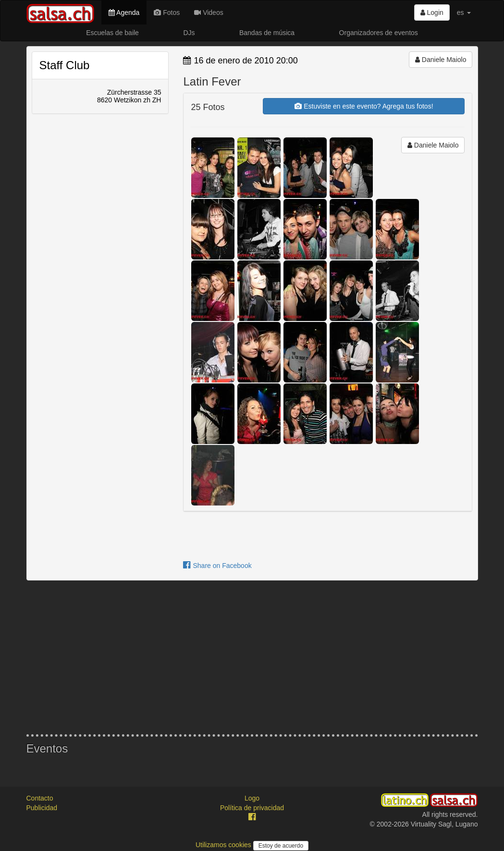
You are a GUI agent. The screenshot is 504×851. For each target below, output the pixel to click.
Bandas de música (267, 33)
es (464, 12)
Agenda (124, 12)
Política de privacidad (252, 808)
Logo (252, 798)
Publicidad (42, 808)
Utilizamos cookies (224, 845)
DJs (189, 33)
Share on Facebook (217, 566)
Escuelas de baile (112, 33)
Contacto (40, 798)
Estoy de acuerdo (281, 846)
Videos (209, 12)
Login (432, 12)
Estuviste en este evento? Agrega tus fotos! (364, 106)
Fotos (167, 12)
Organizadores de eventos (379, 33)
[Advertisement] (252, 657)
